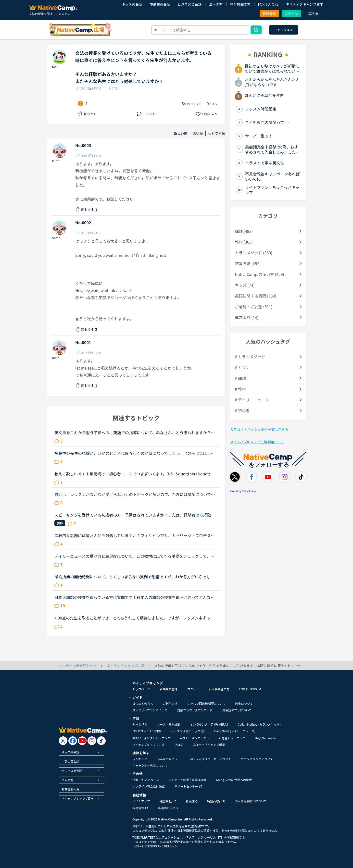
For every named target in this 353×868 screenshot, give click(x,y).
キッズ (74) (245, 285)
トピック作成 (284, 30)
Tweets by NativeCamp (243, 491)
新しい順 (181, 133)
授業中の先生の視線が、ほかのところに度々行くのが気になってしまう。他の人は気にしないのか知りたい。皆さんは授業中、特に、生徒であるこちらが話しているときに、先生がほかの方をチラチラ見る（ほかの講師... (135, 453)
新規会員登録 (169, 689)
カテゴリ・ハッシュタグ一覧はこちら (259, 429)
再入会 (314, 14)
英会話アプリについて (237, 710)
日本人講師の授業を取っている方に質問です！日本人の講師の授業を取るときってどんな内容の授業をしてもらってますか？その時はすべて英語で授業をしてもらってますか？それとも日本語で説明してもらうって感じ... (136, 597)
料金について (244, 703)
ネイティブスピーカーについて (211, 759)
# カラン (242, 367)
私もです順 (217, 133)
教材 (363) (244, 242)
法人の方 (216, 4)
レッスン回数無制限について (206, 703)
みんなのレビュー (169, 759)
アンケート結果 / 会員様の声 (187, 780)
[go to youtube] (82, 741)
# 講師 (240, 378)
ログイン (291, 13)
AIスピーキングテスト (194, 738)
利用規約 (191, 801)
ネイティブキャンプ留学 (304, 4)
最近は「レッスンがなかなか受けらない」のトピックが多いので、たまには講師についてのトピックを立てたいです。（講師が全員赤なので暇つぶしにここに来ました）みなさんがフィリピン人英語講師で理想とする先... (135, 494)
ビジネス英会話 (189, 4)
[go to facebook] (73, 741)
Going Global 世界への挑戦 (234, 780)
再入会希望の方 (219, 689)
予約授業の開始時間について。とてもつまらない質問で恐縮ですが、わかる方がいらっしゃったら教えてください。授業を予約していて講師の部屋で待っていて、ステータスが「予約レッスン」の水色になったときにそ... (134, 577)
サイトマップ (141, 801)
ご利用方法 (170, 703)
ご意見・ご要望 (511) (254, 307)
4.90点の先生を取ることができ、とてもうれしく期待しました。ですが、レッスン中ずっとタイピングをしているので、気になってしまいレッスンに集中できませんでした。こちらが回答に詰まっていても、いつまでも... (134, 618)
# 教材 (240, 389)
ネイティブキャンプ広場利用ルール (257, 442)
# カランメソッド (250, 357)
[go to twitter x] (63, 741)
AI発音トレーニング (232, 738)
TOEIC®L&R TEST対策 (147, 731)
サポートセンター (188, 786)
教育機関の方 (240, 4)
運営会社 (168, 801)
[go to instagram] (92, 741)
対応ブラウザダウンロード (195, 710)
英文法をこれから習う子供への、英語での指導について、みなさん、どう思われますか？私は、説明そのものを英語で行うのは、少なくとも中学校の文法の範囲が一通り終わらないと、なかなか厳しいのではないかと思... (135, 433)
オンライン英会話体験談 (149, 786)
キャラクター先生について (150, 765)
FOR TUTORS (268, 4)
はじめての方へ (143, 703)
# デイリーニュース (252, 400)
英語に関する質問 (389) (256, 296)
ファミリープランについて (150, 710)
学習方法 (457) (248, 263)
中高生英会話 (160, 4)
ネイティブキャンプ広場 (148, 745)
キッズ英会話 (132, 4)
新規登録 (269, 13)
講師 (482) (244, 231)
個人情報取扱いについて (251, 801)
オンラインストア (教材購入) (209, 724)
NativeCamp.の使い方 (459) (259, 274)
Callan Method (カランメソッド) (259, 724)
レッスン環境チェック (188, 731)
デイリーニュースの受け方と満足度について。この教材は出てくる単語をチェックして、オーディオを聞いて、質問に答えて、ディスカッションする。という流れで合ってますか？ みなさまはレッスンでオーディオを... (136, 556)
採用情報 (140, 808)
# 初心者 (242, 410)
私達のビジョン (168, 808)
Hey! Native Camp (267, 738)
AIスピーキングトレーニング (151, 738)
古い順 (198, 133)
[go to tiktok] (101, 741)
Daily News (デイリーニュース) (235, 731)
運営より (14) (247, 317)
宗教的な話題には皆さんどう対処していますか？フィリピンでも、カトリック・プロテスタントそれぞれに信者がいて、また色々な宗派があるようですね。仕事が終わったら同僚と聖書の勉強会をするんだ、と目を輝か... (135, 535)
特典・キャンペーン (145, 780)
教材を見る (140, 724)
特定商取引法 (216, 801)
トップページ (141, 689)
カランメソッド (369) (254, 253)
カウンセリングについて (257, 759)
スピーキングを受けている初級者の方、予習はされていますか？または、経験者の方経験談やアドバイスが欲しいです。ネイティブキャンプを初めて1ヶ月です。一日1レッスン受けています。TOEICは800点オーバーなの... (135, 515)
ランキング (140, 759)
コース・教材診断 (169, 724)
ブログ (179, 745)
